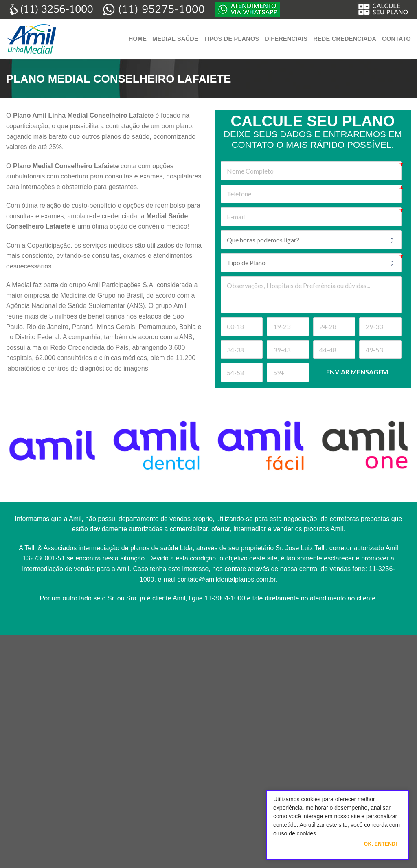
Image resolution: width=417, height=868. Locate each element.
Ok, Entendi (381, 844)
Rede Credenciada (345, 39)
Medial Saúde (175, 39)
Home (138, 39)
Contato (396, 39)
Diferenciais (286, 39)
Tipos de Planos (232, 39)
